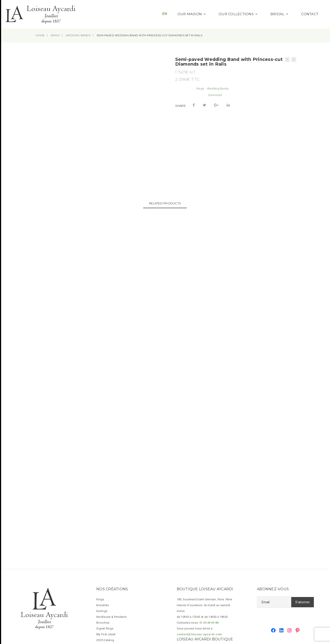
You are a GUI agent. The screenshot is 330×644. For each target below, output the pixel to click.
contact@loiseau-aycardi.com (199, 557)
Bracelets (103, 528)
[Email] (274, 525)
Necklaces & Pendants (111, 540)
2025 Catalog (105, 563)
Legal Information (108, 569)
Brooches (103, 546)
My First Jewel (106, 557)
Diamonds (215, 95)
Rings (200, 89)
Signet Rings (105, 552)
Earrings (102, 534)
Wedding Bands (218, 89)
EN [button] (165, 14)
